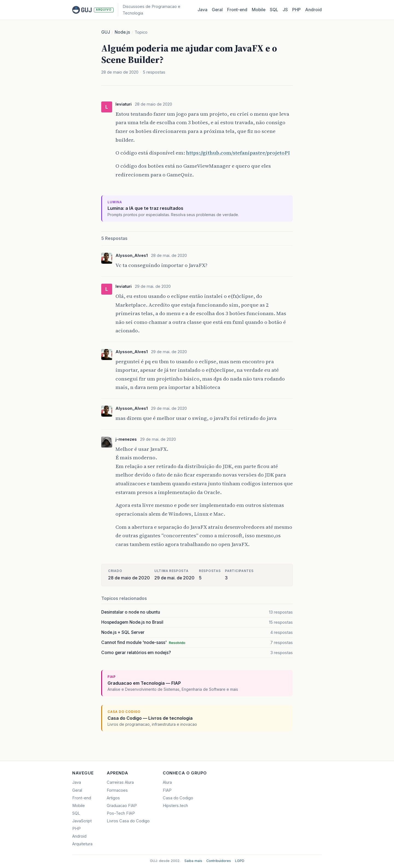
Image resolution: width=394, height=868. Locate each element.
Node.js (122, 32)
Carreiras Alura (120, 782)
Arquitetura (82, 844)
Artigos (113, 798)
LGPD (240, 861)
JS (285, 10)
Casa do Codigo (178, 798)
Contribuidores (219, 861)
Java (202, 10)
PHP (296, 10)
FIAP (167, 790)
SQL (274, 10)
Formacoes (117, 790)
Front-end (82, 798)
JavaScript (82, 821)
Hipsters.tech (175, 806)
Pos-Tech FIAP (121, 813)
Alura (167, 782)
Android (313, 10)
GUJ (106, 32)
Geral (217, 10)
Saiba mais (193, 861)
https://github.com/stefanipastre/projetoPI (238, 153)
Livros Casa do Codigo (128, 821)
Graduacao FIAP (122, 806)
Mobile (259, 10)
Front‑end (237, 10)
